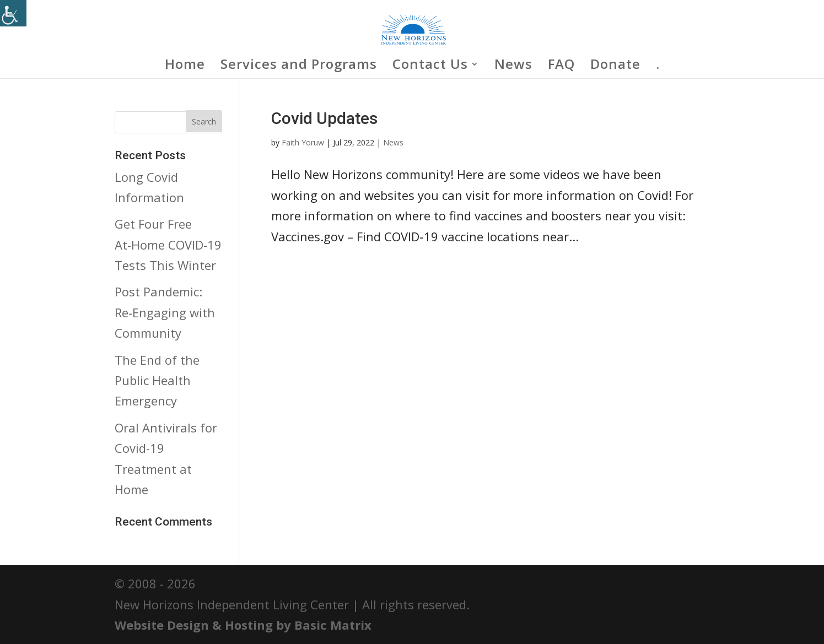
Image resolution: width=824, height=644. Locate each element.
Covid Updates (324, 118)
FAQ (561, 66)
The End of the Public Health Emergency (157, 380)
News (513, 66)
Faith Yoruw (303, 142)
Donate (615, 66)
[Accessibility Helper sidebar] (13, 13)
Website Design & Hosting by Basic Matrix (243, 625)
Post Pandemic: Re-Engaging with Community (165, 312)
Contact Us (430, 66)
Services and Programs (299, 66)
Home (185, 66)
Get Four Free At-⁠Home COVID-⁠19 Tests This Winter (168, 244)
